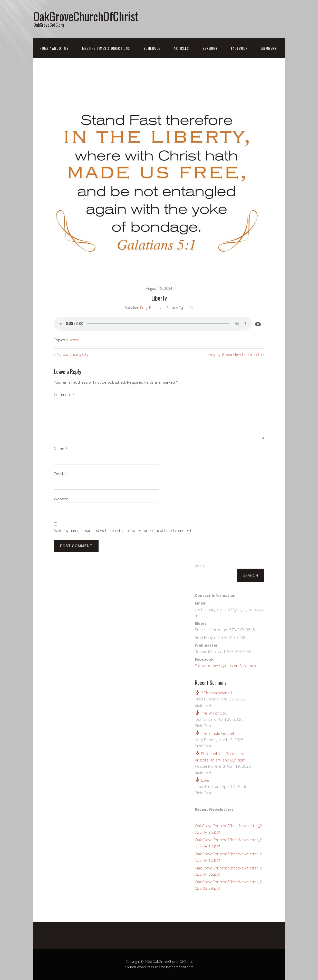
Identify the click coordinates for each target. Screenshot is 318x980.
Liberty (73, 340)
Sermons (210, 48)
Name (61, 449)
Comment (64, 394)
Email (60, 474)
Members (269, 48)
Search (201, 565)
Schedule (152, 48)
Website (61, 499)
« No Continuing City (71, 354)
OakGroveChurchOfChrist (86, 16)
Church (130, 967)
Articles (181, 48)
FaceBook (239, 48)
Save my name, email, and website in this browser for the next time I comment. (123, 530)
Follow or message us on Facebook (225, 666)
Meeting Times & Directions (106, 48)
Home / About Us (54, 48)
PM (191, 308)
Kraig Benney (151, 308)
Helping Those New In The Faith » (236, 354)
